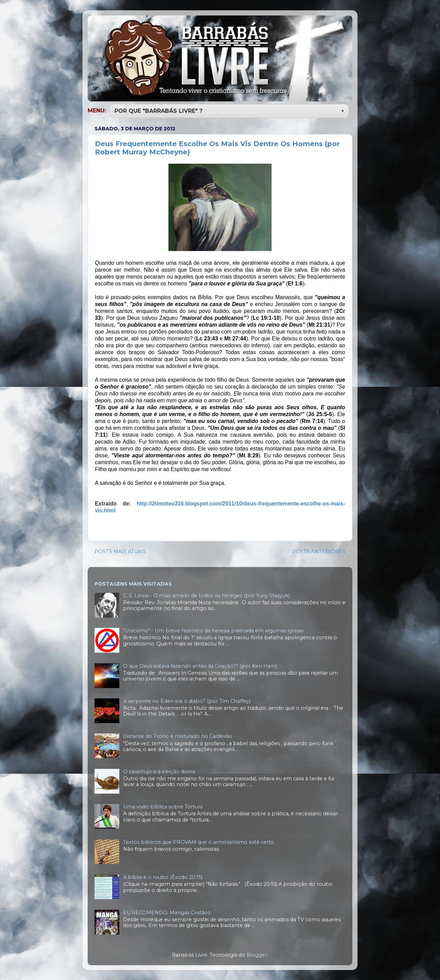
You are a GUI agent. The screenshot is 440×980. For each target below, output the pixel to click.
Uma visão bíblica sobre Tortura (163, 806)
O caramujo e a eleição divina (159, 771)
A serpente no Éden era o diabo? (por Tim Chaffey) (187, 700)
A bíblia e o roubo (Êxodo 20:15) (163, 876)
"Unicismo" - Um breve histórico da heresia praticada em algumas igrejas (213, 630)
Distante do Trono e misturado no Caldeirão (178, 736)
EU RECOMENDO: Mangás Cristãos (167, 912)
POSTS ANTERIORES (319, 551)
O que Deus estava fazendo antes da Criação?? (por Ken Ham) (200, 665)
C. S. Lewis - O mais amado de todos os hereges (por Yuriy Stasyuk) (206, 595)
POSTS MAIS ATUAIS (120, 551)
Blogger (257, 954)
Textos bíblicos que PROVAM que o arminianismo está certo (199, 841)
